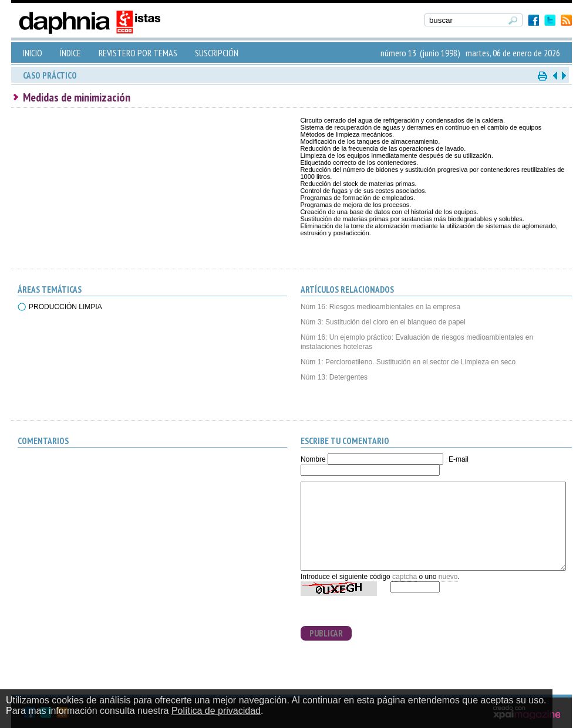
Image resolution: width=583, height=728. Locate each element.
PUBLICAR (326, 633)
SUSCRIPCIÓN (217, 53)
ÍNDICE (70, 53)
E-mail (459, 459)
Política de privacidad (216, 711)
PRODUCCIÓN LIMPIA (65, 307)
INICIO (33, 53)
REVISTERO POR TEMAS (138, 53)
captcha (405, 577)
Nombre (313, 459)
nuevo (448, 577)
